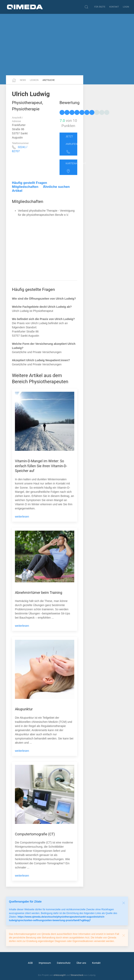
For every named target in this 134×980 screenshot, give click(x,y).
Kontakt (114, 7)
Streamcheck (77, 975)
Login (126, 7)
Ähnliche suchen (56, 187)
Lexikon (34, 80)
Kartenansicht (71, 168)
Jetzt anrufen (71, 144)
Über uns (81, 963)
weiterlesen (22, 517)
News (23, 80)
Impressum (45, 963)
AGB (30, 963)
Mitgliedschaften (25, 187)
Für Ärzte (100, 7)
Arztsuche (49, 80)
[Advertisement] (67, 45)
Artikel (17, 191)
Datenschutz (64, 963)
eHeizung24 (60, 975)
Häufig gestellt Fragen (29, 183)
